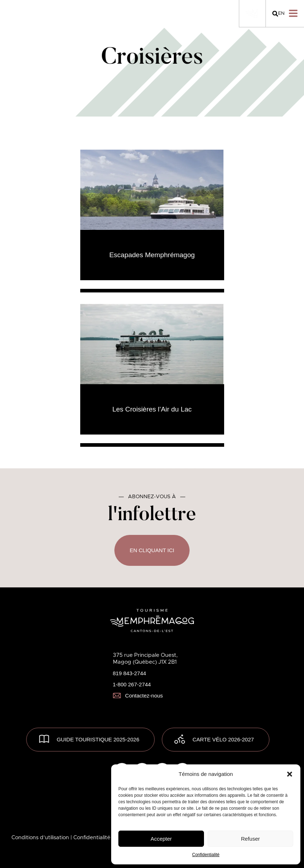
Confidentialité (206, 855)
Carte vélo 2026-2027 (223, 739)
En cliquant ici (152, 550)
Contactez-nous (138, 696)
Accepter (161, 839)
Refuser (251, 839)
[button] (290, 774)
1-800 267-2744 (132, 684)
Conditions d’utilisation (41, 838)
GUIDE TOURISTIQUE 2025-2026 (98, 739)
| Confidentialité (91, 838)
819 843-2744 (129, 673)
